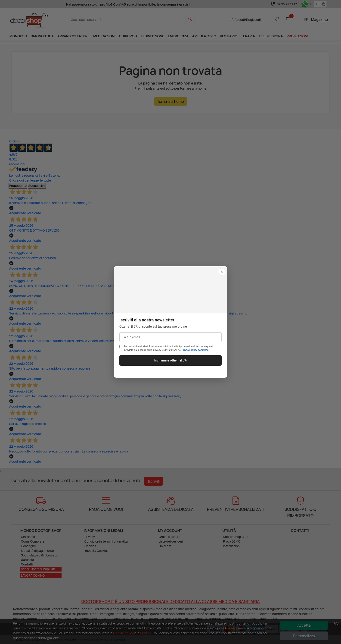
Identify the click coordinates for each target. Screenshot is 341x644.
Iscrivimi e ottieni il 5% (171, 360)
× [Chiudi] (222, 272)
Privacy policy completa (195, 350)
